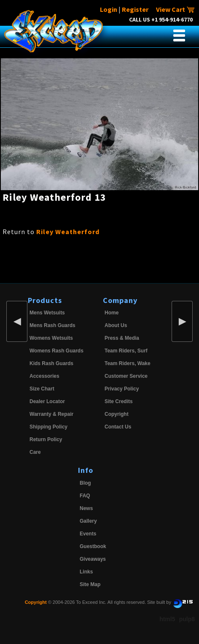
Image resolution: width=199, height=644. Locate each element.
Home (112, 313)
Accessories (44, 376)
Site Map (90, 584)
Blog (85, 483)
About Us (116, 325)
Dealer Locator (47, 401)
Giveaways (93, 559)
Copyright (117, 414)
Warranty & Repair (51, 414)
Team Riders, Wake (128, 363)
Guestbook (93, 546)
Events (88, 534)
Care (35, 452)
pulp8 (187, 619)
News (86, 508)
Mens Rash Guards (52, 325)
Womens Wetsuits (51, 338)
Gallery (88, 521)
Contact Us (118, 427)
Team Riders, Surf (126, 351)
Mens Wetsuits (47, 313)
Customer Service (126, 376)
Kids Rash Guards (51, 363)
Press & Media (122, 338)
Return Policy (46, 439)
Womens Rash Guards (56, 351)
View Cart (175, 9)
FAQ (85, 496)
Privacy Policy (122, 389)
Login (109, 9)
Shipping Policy (48, 427)
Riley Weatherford (68, 232)
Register (135, 9)
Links (86, 572)
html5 (167, 619)
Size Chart (42, 389)
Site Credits (119, 401)
